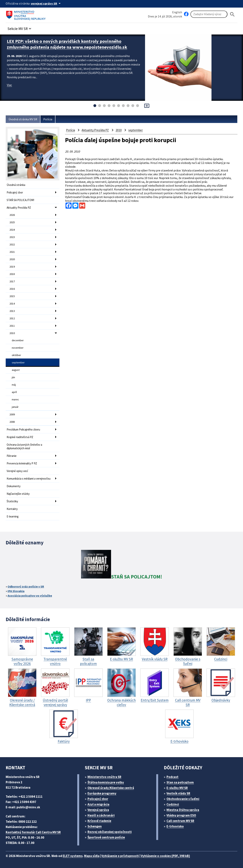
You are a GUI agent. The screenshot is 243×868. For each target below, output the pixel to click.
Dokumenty (14, 486)
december (18, 340)
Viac (9, 85)
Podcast (172, 777)
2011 (12, 326)
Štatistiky (12, 501)
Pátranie (12, 456)
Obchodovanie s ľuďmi (183, 799)
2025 (12, 222)
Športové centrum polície (106, 837)
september (18, 362)
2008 (12, 422)
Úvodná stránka (16, 185)
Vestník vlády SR (178, 793)
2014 (12, 304)
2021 (12, 252)
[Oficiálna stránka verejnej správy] (46, 3)
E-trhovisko (175, 826)
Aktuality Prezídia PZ (19, 208)
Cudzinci (173, 804)
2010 (12, 333)
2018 (12, 274)
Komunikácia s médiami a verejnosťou (29, 479)
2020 (12, 259)
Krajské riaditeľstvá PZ (20, 437)
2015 (12, 296)
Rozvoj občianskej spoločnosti (110, 832)
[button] (20, 28)
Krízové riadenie (99, 821)
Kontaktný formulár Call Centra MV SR (33, 832)
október (16, 355)
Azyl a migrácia (98, 804)
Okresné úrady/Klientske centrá (111, 788)
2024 (12, 230)
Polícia (48, 119)
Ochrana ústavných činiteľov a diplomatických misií (24, 446)
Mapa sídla (92, 856)
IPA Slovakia (16, 591)
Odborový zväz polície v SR (26, 586)
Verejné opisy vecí (17, 471)
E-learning (13, 516)
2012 (12, 318)
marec (15, 399)
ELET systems (73, 856)
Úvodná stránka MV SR (23, 119)
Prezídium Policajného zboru (23, 429)
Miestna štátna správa (183, 810)
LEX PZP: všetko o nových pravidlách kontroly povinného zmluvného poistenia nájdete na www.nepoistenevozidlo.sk (67, 44)
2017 (12, 281)
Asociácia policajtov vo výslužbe (30, 596)
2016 (12, 289)
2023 (12, 237)
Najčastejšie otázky (18, 494)
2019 (12, 267)
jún (13, 377)
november (18, 348)
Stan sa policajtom (180, 782)
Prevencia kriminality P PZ (22, 463)
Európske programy (102, 793)
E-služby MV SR (177, 788)
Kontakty (12, 509)
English (177, 12)
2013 (12, 311)
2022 (12, 244)
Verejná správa (98, 810)
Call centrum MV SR (180, 821)
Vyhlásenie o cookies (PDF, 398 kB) (165, 856)
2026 (12, 215)
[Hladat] (232, 14)
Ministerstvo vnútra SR (104, 777)
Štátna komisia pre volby (106, 782)
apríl (14, 392)
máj (14, 385)
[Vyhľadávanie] (209, 14)
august (16, 370)
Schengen (95, 826)
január (15, 407)
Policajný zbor (15, 192)
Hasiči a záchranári (101, 815)
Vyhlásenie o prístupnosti (120, 856)
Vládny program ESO (181, 815)
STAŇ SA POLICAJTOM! (20, 200)
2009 (12, 414)
